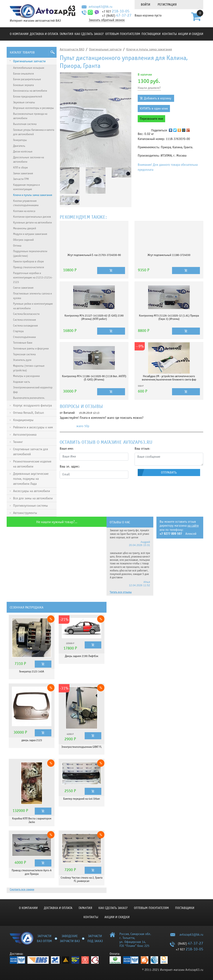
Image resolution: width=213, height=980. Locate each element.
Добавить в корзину (158, 98)
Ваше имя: (67, 449)
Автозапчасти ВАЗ (72, 49)
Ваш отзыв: (142, 449)
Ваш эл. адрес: (70, 466)
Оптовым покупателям (123, 34)
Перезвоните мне (151, 119)
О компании (19, 34)
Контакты (169, 34)
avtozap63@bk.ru (100, 7)
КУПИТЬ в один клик (154, 108)
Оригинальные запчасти (105, 49)
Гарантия (66, 34)
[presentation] (91, 490)
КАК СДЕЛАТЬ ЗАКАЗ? (89, 34)
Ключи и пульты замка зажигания (149, 49)
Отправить (169, 473)
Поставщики (151, 34)
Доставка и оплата (44, 34)
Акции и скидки (191, 34)
